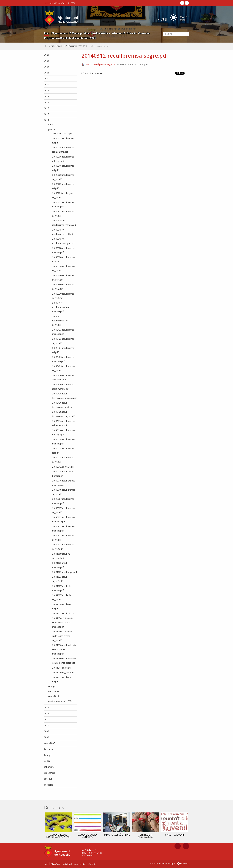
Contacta (144, 33)
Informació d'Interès (124, 33)
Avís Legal (67, 864)
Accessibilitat (80, 864)
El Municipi (76, 33)
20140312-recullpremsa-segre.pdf (99, 64)
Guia (87, 33)
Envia (85, 73)
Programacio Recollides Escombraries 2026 (70, 38)
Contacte (92, 864)
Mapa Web (56, 864)
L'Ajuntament (59, 33)
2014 (66, 46)
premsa (74, 46)
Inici (47, 33)
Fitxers (59, 46)
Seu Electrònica (101, 33)
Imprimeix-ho (98, 73)
